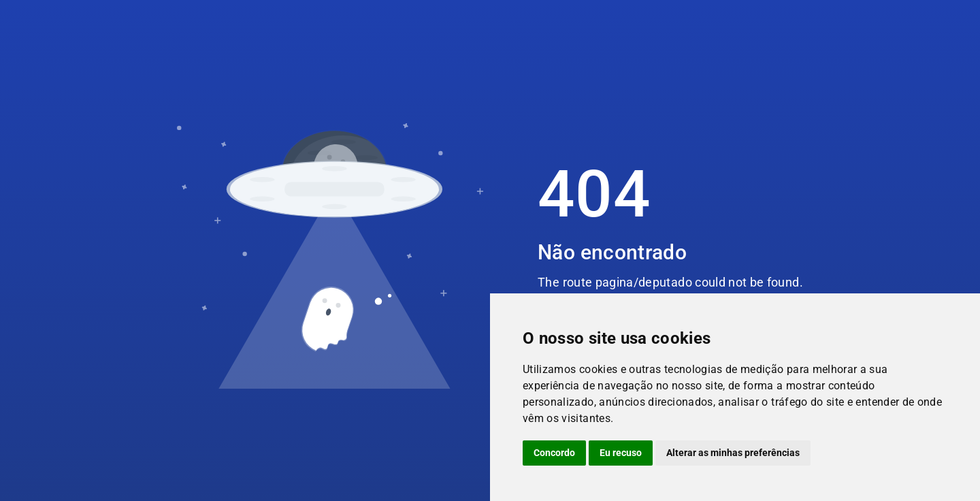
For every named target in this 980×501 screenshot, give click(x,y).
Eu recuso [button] (621, 453)
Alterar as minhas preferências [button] (733, 453)
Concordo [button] (554, 453)
